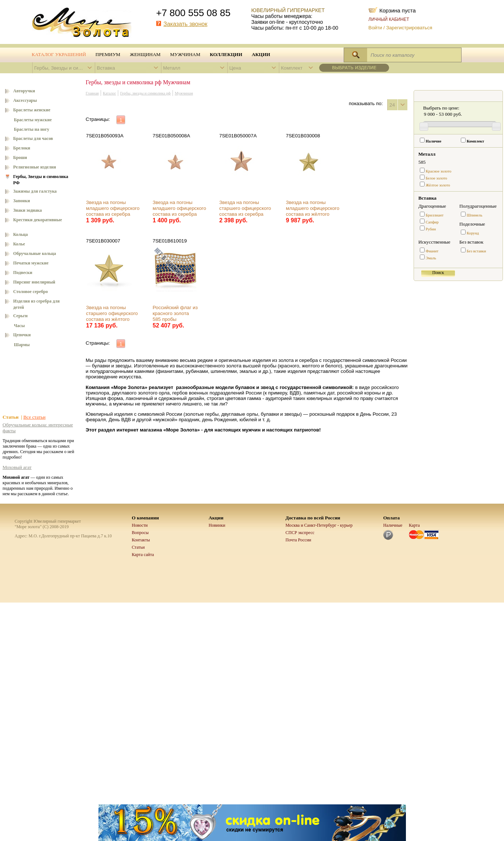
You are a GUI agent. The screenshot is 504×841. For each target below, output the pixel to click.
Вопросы (140, 533)
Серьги (20, 316)
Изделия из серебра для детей (36, 304)
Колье (19, 244)
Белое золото (436, 178)
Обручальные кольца (35, 253)
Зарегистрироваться (409, 28)
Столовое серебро (31, 292)
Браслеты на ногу (32, 129)
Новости (140, 525)
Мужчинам (185, 54)
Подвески (23, 273)
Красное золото (438, 171)
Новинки (217, 525)
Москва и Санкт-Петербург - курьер (319, 525)
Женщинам (145, 54)
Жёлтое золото (438, 185)
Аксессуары (25, 100)
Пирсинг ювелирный (34, 282)
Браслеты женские (32, 110)
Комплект (475, 141)
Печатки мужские (31, 263)
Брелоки (22, 148)
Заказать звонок (186, 24)
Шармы (22, 345)
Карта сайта (143, 555)
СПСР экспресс (300, 533)
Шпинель (475, 215)
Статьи (138, 547)
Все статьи (35, 417)
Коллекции (226, 54)
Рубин (431, 229)
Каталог (109, 93)
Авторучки (24, 91)
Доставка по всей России (313, 518)
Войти (375, 28)
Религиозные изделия (35, 167)
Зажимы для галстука (35, 191)
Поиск (438, 273)
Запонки (22, 201)
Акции (261, 54)
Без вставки (476, 251)
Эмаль (431, 258)
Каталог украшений (59, 54)
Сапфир (432, 222)
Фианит (432, 251)
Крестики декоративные (38, 220)
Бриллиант (435, 215)
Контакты (141, 540)
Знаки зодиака (27, 210)
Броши (20, 158)
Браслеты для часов (33, 138)
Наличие (434, 141)
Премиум (108, 54)
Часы (19, 326)
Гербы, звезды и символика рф (145, 93)
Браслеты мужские (33, 120)
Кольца (20, 234)
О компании (145, 518)
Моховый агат (17, 467)
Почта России (298, 540)
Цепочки (22, 335)
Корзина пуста (398, 10)
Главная (92, 93)
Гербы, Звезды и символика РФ (41, 180)
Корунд (473, 233)
